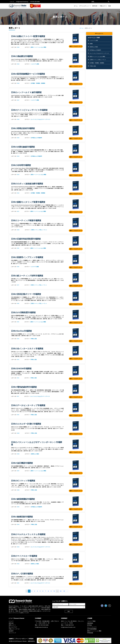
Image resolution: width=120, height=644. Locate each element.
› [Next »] (67, 591)
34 (61, 591)
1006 (18, 490)
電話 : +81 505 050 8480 (42, 625)
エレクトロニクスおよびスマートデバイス (40, 119)
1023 (18, 175)
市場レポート (103, 6)
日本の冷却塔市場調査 (21, 165)
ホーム (76, 6)
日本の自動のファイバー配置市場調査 (28, 36)
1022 (18, 193)
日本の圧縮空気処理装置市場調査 (26, 239)
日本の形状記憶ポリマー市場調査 (26, 294)
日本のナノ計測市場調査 (22, 574)
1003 (18, 547)
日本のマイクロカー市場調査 (24, 556)
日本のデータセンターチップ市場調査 (28, 405)
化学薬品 (89, 625)
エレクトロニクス (92, 627)
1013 (18, 359)
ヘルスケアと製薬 (35, 64)
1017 (18, 285)
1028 (18, 83)
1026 (18, 119)
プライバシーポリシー (21, 639)
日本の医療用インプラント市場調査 (27, 257)
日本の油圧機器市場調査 (22, 463)
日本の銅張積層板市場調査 (23, 499)
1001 (18, 583)
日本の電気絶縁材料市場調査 (24, 387)
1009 (18, 433)
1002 (18, 564)
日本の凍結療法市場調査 (22, 56)
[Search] (109, 2)
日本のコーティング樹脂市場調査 (26, 220)
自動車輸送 (90, 623)
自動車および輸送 (35, 454)
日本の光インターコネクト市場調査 (27, 349)
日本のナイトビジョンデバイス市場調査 (29, 110)
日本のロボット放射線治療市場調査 (27, 184)
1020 (18, 230)
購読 (69, 611)
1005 (18, 507)
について (12, 2)
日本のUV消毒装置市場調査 (23, 312)
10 (54, 591)
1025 (18, 138)
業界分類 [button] (95, 6)
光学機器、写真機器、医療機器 (38, 83)
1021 (18, 211)
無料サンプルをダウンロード (76, 46)
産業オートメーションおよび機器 (38, 47)
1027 (18, 100)
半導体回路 (90, 633)
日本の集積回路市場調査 (22, 517)
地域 (109, 6)
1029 (18, 64)
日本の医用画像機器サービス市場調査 (28, 74)
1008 (18, 454)
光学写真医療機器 (92, 629)
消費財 (91, 44)
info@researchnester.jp (22, 2)
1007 (18, 471)
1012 (18, 378)
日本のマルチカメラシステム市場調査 (28, 534)
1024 (18, 156)
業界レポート (12, 625)
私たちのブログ (13, 627)
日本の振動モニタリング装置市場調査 (28, 202)
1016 (18, 303)
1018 (18, 267)
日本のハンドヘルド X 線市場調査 (26, 92)
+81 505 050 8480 (35, 2)
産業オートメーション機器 (94, 631)
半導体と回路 (34, 339)
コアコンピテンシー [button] (84, 6)
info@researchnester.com (68, 627)
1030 (18, 47)
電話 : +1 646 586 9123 (67, 625)
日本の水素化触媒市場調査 (23, 147)
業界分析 (11, 623)
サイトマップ (12, 633)
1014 (18, 339)
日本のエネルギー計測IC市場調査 (26, 424)
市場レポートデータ (14, 629)
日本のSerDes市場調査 (22, 331)
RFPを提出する (99, 34)
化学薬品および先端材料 (36, 138)
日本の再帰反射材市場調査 (23, 128)
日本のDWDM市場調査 (21, 369)
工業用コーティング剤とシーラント (39, 230)
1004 (18, 524)
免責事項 (11, 639)
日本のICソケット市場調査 (23, 481)
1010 (18, 415)
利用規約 (31, 639)
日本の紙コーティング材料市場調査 (27, 276)
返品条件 (11, 631)
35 (64, 591)
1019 (18, 248)
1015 (18, 322)
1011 (18, 396)
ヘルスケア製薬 (91, 621)
